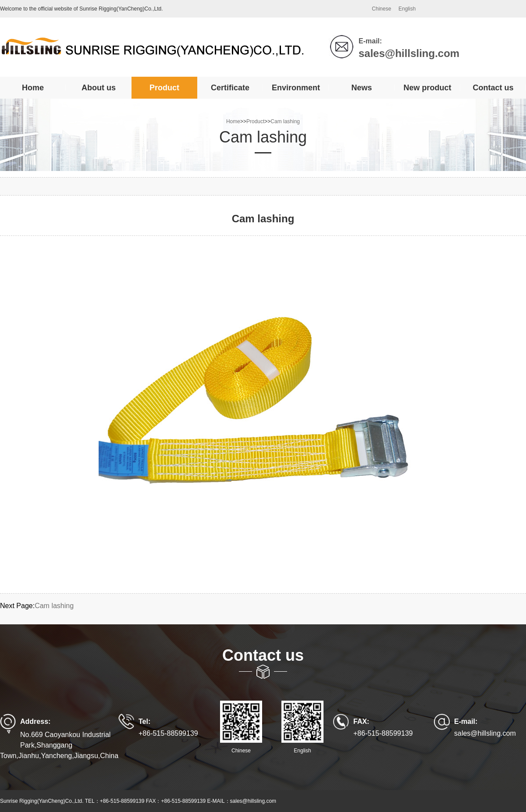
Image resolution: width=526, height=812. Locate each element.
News (361, 88)
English (407, 9)
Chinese (381, 9)
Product (164, 88)
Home (33, 88)
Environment (296, 88)
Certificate (230, 88)
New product (427, 88)
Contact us (493, 88)
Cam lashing (285, 121)
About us (99, 88)
